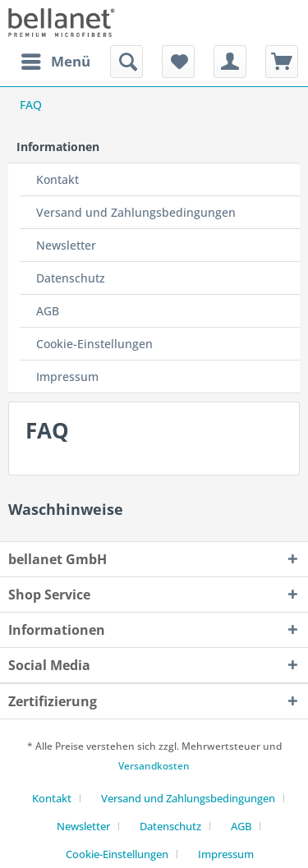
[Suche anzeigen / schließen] (126, 62)
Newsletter (66, 245)
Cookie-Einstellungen (94, 344)
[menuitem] (55, 62)
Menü (56, 60)
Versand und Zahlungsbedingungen (136, 212)
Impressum (67, 377)
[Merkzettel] (178, 62)
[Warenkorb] (282, 62)
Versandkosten (154, 766)
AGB (48, 311)
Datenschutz (71, 278)
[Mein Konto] (230, 62)
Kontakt (57, 179)
